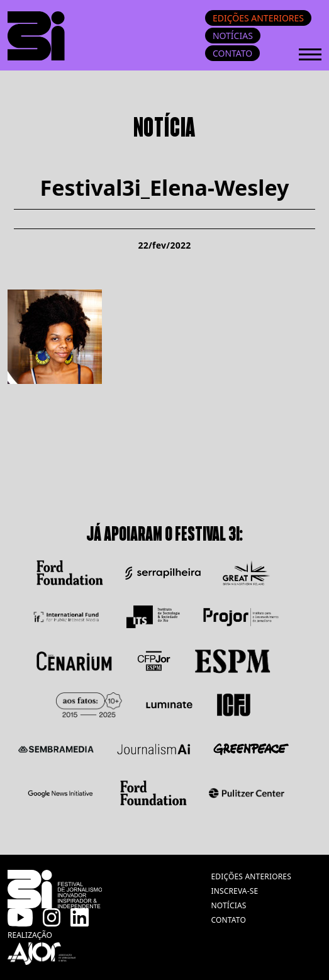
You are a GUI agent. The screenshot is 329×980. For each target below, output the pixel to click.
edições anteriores (251, 876)
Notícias (233, 36)
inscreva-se (234, 891)
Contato (232, 53)
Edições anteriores (258, 18)
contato (228, 920)
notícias (228, 905)
